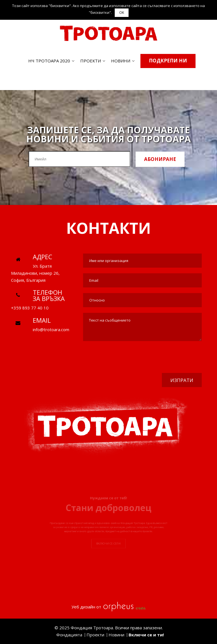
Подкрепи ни (168, 61)
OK (122, 13)
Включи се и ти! (146, 635)
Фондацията (69, 635)
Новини (121, 61)
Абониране (160, 159)
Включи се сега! (108, 556)
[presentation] (159, 358)
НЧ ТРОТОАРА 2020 (49, 61)
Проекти (91, 61)
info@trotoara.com (51, 329)
